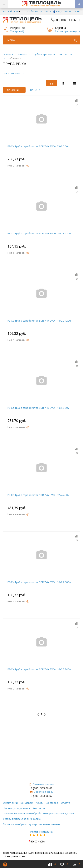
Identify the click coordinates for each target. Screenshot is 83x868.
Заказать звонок (41, 784)
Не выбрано (11, 11)
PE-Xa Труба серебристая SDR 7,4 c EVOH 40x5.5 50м (38, 408)
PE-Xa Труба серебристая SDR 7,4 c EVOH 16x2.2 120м (39, 321)
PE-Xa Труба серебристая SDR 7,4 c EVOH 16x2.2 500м (39, 582)
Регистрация (72, 11)
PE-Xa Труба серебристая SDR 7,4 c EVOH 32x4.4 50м (38, 495)
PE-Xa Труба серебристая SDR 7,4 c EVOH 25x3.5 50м (38, 146)
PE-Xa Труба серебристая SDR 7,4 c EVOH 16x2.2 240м (39, 669)
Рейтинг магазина (41, 832)
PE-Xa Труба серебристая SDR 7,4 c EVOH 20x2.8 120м (39, 233)
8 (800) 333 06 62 (68, 20)
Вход (59, 11)
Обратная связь (42, 792)
